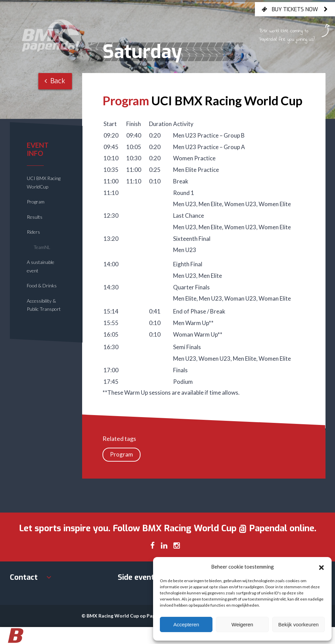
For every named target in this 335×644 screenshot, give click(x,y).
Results (35, 217)
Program (36, 202)
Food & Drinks (42, 285)
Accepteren (186, 624)
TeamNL (42, 247)
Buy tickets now (295, 9)
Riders (33, 232)
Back (55, 81)
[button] (321, 567)
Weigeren (242, 624)
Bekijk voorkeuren (299, 624)
